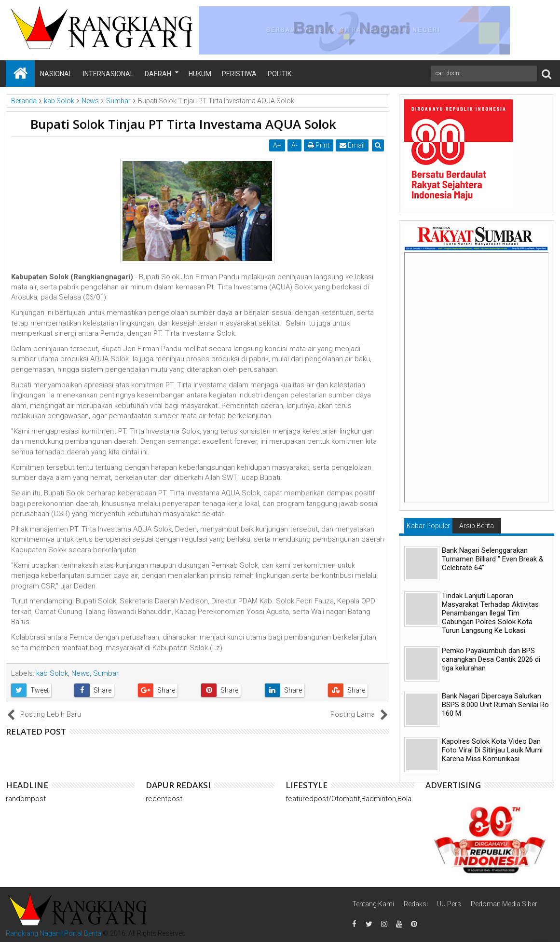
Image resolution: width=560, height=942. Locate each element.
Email (352, 145)
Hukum (200, 74)
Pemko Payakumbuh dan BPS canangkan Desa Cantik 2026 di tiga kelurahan (491, 659)
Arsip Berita (477, 526)
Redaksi (416, 904)
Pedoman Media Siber (504, 904)
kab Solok (52, 673)
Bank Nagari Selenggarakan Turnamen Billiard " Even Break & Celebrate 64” (493, 559)
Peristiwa (239, 74)
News (81, 673)
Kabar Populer (428, 526)
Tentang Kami (373, 904)
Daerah (158, 74)
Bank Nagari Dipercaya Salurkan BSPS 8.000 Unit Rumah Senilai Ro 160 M (495, 705)
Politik (280, 74)
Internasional (108, 74)
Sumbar (106, 673)
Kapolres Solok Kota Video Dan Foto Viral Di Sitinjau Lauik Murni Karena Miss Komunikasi (492, 750)
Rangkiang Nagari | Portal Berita (54, 933)
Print (319, 145)
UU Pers (449, 904)
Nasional (56, 74)
